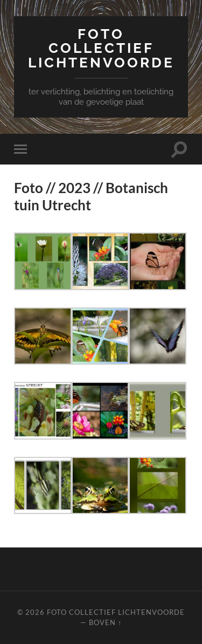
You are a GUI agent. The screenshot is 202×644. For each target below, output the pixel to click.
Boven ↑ (105, 622)
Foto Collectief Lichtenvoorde (101, 48)
